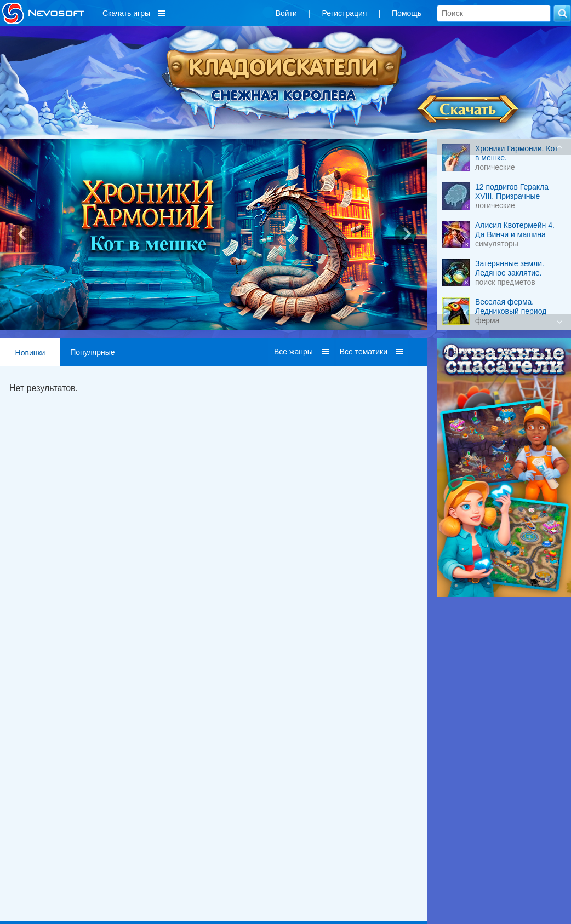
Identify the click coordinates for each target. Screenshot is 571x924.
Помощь (407, 13)
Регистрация (345, 13)
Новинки (30, 353)
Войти (286, 13)
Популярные (92, 352)
